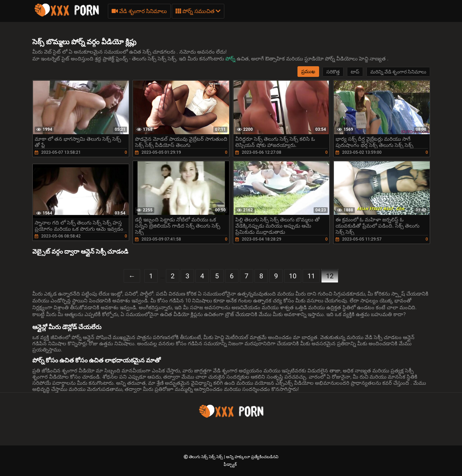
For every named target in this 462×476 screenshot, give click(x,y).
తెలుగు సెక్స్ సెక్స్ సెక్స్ (206, 457)
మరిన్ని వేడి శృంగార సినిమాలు (398, 72)
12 (330, 276)
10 (293, 276)
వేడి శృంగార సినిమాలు (139, 11)
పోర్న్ (231, 59)
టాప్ (355, 72)
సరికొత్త (333, 72)
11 (311, 276)
